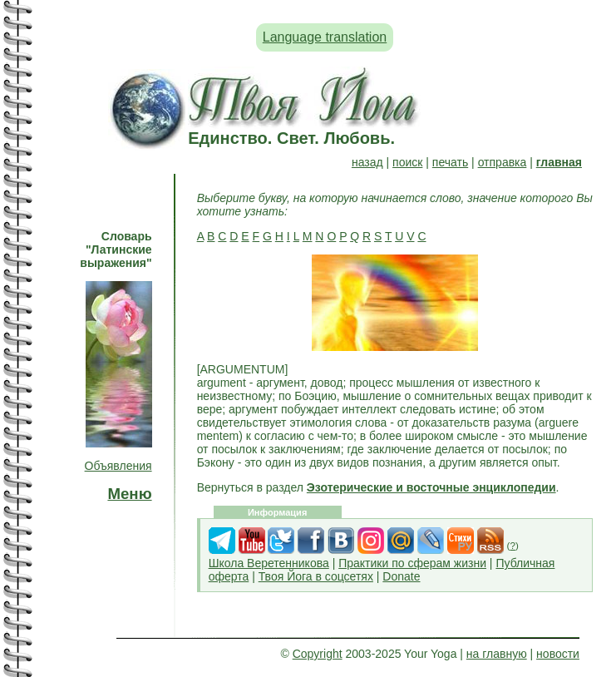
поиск (407, 162)
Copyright (318, 654)
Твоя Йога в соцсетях (316, 576)
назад (367, 162)
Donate (401, 576)
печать (450, 162)
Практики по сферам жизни (412, 563)
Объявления (118, 466)
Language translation (325, 37)
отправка (503, 162)
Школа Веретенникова (269, 563)
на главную (497, 654)
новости (558, 654)
